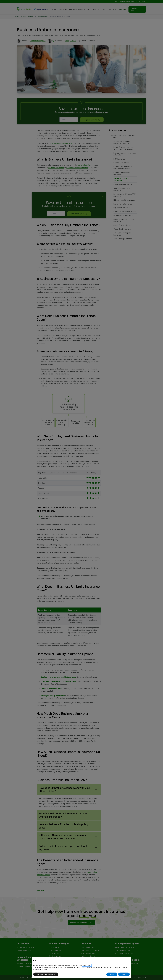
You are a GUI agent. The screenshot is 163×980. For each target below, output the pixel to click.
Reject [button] (112, 974)
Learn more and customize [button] (46, 974)
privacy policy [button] (87, 965)
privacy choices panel (40, 969)
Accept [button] (124, 974)
